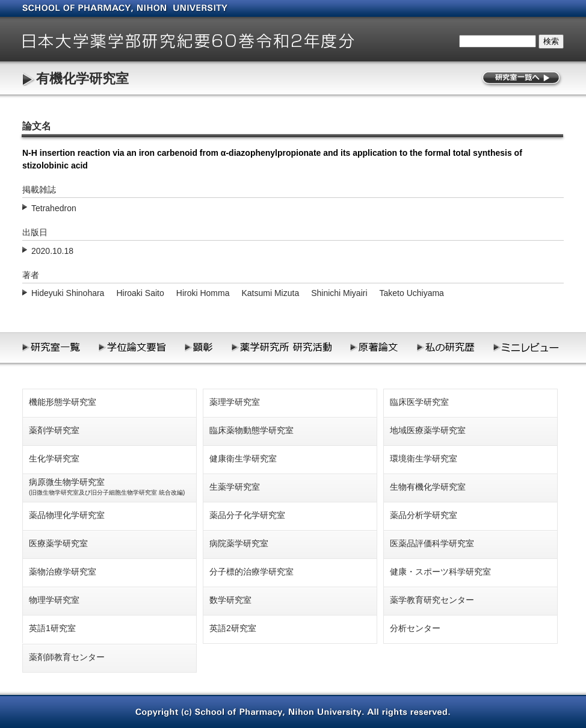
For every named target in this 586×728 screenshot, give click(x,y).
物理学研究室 (54, 600)
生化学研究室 (54, 458)
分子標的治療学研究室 (251, 572)
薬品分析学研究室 (424, 515)
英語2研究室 (233, 628)
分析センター (415, 628)
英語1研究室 (52, 628)
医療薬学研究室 (58, 543)
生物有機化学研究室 (428, 487)
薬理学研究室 (235, 402)
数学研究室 (230, 600)
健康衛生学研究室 (243, 458)
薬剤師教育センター (67, 657)
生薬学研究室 (235, 487)
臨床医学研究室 (419, 402)
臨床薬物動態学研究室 (251, 430)
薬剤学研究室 (54, 430)
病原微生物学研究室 (107, 486)
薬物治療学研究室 (63, 572)
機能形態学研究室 (63, 402)
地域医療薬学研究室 (428, 430)
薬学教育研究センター (432, 600)
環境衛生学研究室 (424, 458)
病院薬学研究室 (239, 543)
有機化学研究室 (82, 79)
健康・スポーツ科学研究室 (440, 572)
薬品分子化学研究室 (247, 515)
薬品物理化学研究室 (67, 515)
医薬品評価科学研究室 (432, 543)
